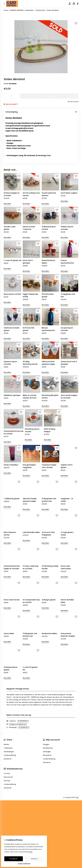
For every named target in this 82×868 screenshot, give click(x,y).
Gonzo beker (9, 585)
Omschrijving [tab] (41, 112)
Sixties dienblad (53, 10)
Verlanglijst (47, 703)
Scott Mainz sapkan (69, 145)
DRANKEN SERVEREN (17, 10)
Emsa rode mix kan (12, 552)
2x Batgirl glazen (49, 552)
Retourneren (8, 729)
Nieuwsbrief (47, 707)
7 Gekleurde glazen (12, 450)
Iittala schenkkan (11, 417)
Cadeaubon (8, 700)
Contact (7, 725)
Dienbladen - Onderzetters (35, 10)
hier (31, 852)
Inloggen (46, 696)
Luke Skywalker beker (31, 484)
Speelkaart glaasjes (12, 347)
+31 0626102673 (23, 673)
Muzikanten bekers (49, 585)
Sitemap (7, 732)
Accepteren (14, 859)
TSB (77, 749)
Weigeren (34, 859)
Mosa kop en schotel (12, 246)
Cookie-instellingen (24, 863)
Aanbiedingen (9, 703)
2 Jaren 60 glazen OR (12, 212)
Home (6, 10)
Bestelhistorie (48, 700)
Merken (6, 696)
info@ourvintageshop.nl (18, 676)
